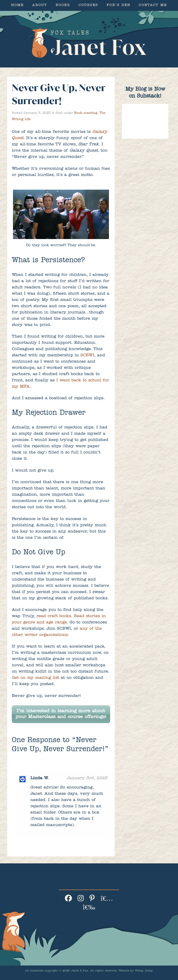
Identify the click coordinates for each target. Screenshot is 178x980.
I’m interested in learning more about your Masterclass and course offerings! (61, 714)
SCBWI (87, 356)
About (40, 5)
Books (63, 5)
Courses (88, 5)
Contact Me (153, 5)
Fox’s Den (118, 5)
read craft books (54, 616)
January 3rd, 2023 (87, 779)
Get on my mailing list (35, 678)
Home (17, 5)
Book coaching (86, 113)
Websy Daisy (144, 971)
